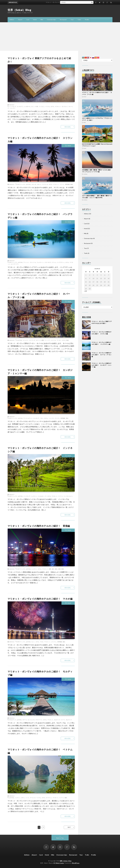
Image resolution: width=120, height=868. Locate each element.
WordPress (76, 863)
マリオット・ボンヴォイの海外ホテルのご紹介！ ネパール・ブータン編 (102, 355)
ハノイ (27, 798)
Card (28, 20)
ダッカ (54, 262)
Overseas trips (51, 20)
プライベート (39, 720)
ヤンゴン (57, 418)
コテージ (25, 720)
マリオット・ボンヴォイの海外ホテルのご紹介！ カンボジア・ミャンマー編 (102, 365)
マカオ (42, 642)
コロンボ (34, 184)
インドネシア (13, 106)
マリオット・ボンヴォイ (61, 106)
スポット (39, 184)
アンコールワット (28, 418)
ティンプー (48, 340)
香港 (63, 569)
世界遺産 (67, 184)
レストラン (54, 642)
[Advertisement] (60, 37)
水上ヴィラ (69, 720)
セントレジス (31, 720)
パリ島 (36, 106)
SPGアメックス (21, 184)
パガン (42, 418)
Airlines (12, 20)
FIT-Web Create (59, 863)
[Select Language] (97, 60)
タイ (32, 106)
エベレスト (26, 340)
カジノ (33, 642)
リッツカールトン (68, 496)
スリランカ (45, 184)
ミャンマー (12, 108)
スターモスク (48, 262)
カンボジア (20, 106)
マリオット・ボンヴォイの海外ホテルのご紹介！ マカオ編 (40, 599)
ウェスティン (40, 262)
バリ (45, 496)
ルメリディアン (15, 264)
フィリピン (42, 106)
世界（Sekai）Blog (19, 10)
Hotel (35, 20)
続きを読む (68, 127)
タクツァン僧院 (40, 340)
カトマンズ (32, 340)
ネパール (54, 340)
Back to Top (60, 838)
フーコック (33, 798)
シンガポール (27, 106)
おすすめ (28, 184)
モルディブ (57, 720)
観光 (72, 184)
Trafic (79, 20)
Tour (72, 20)
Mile (42, 20)
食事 (59, 569)
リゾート (62, 184)
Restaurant (63, 20)
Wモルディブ (13, 720)
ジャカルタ (41, 496)
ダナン (23, 798)
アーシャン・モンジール (30, 262)
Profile (87, 20)
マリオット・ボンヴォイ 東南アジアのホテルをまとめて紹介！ (64, 2)
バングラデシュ (61, 262)
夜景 (50, 569)
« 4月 (85, 291)
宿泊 (67, 418)
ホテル (52, 106)
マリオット (56, 184)
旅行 (53, 569)
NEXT (69, 827)
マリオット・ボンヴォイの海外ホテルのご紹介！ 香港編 (39, 526)
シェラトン (34, 496)
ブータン (59, 340)
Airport (20, 20)
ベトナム (48, 106)
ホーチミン (49, 798)
